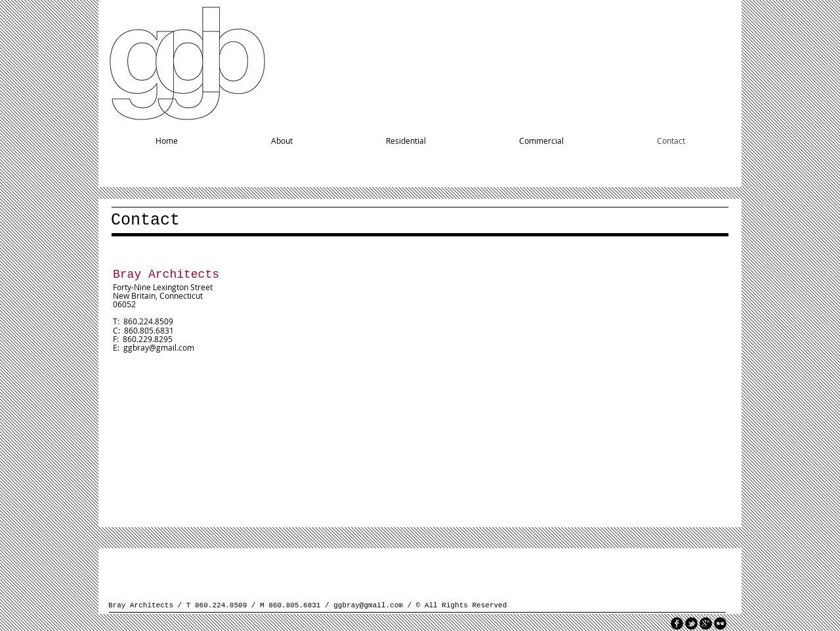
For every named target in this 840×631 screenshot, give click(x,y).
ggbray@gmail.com (159, 347)
